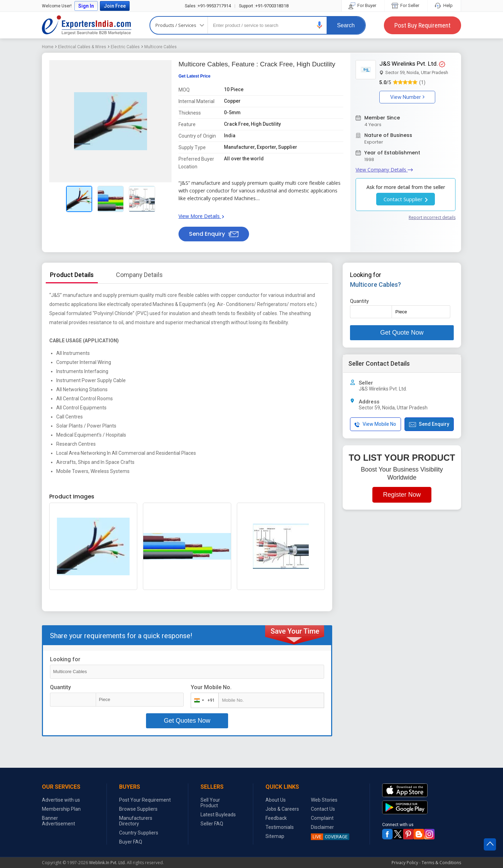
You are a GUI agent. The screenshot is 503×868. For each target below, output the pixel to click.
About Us (276, 800)
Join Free (115, 6)
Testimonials (280, 827)
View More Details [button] (201, 216)
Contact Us (323, 809)
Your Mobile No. (211, 687)
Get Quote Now (402, 333)
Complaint (322, 818)
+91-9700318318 (264, 6)
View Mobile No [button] (375, 424)
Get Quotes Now (187, 721)
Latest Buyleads (218, 815)
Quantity (60, 687)
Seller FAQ (212, 824)
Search (346, 25)
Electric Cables (125, 47)
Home (48, 47)
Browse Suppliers (138, 809)
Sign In (86, 6)
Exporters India (87, 25)
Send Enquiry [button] (214, 234)
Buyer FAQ (131, 842)
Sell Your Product (210, 803)
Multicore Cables (161, 47)
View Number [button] (407, 97)
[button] (320, 25)
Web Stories (324, 800)
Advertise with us (61, 800)
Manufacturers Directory (136, 821)
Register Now (402, 495)
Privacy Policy (405, 863)
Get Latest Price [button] (194, 76)
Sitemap (275, 836)
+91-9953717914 (208, 6)
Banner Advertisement (59, 821)
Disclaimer (322, 827)
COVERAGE (329, 837)
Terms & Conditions (441, 863)
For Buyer (363, 5)
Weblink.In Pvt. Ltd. (107, 863)
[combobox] (203, 700)
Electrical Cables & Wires (82, 47)
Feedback (276, 818)
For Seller (406, 5)
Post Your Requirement (145, 800)
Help (444, 5)
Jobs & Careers (282, 809)
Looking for (65, 659)
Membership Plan (61, 809)
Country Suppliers (139, 833)
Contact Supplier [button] (406, 199)
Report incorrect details (432, 217)
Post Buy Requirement (422, 25)
